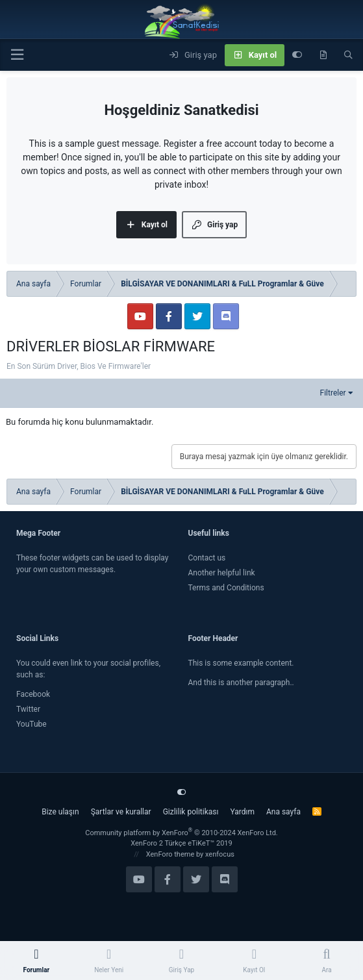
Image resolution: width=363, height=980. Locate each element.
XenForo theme (170, 854)
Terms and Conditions (226, 588)
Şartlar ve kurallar (121, 812)
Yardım (242, 812)
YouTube (31, 724)
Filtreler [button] (333, 393)
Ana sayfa (283, 812)
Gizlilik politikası (191, 812)
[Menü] (17, 55)
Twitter (28, 709)
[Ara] (348, 55)
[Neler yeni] (323, 55)
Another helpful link (222, 573)
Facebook (33, 694)
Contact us (207, 558)
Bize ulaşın (60, 812)
